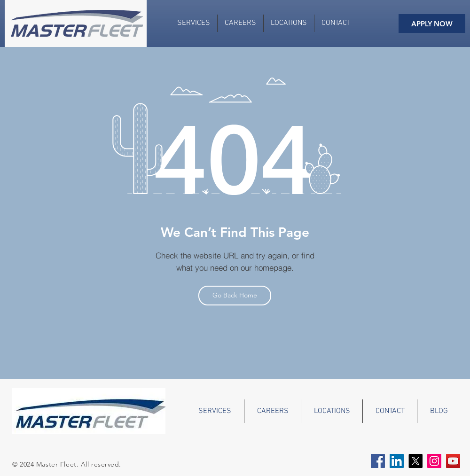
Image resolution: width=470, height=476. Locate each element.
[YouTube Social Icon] (453, 461)
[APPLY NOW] (432, 23)
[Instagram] (434, 461)
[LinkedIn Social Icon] (397, 461)
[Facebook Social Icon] (378, 461)
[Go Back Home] (235, 296)
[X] (415, 461)
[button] (289, 23)
